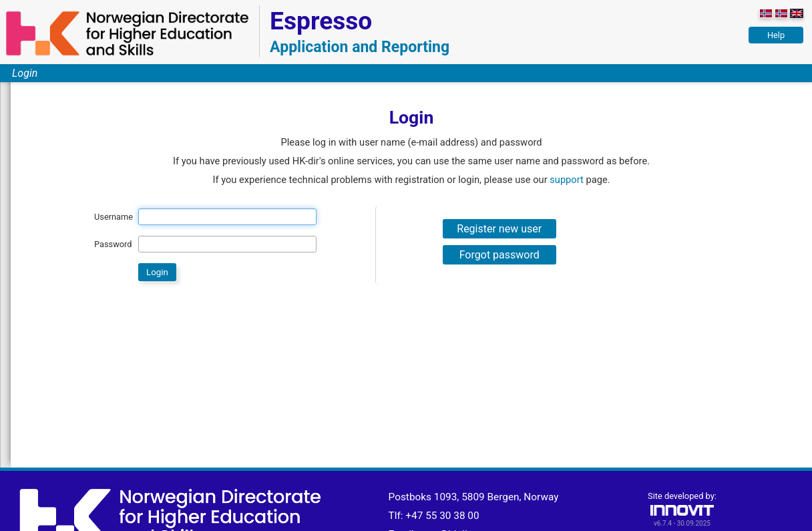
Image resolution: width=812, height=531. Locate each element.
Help (776, 35)
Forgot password (499, 255)
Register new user (499, 229)
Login (25, 73)
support (567, 180)
